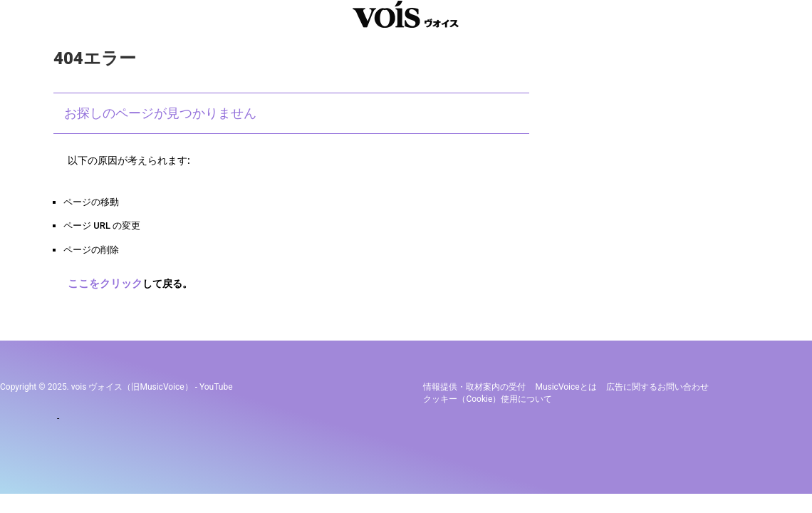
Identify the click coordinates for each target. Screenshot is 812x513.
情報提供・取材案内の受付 (474, 384)
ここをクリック (103, 283)
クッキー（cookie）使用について (488, 396)
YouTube (216, 384)
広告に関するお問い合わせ (657, 384)
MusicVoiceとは (566, 384)
